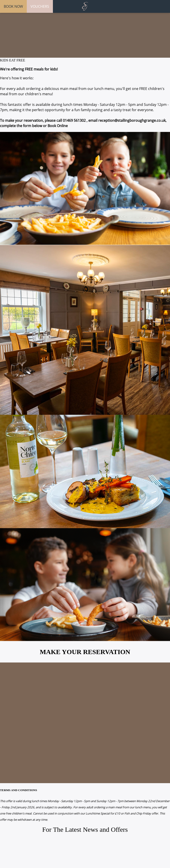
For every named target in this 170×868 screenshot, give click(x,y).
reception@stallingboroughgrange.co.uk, (132, 120)
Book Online (58, 126)
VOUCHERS (40, 6)
